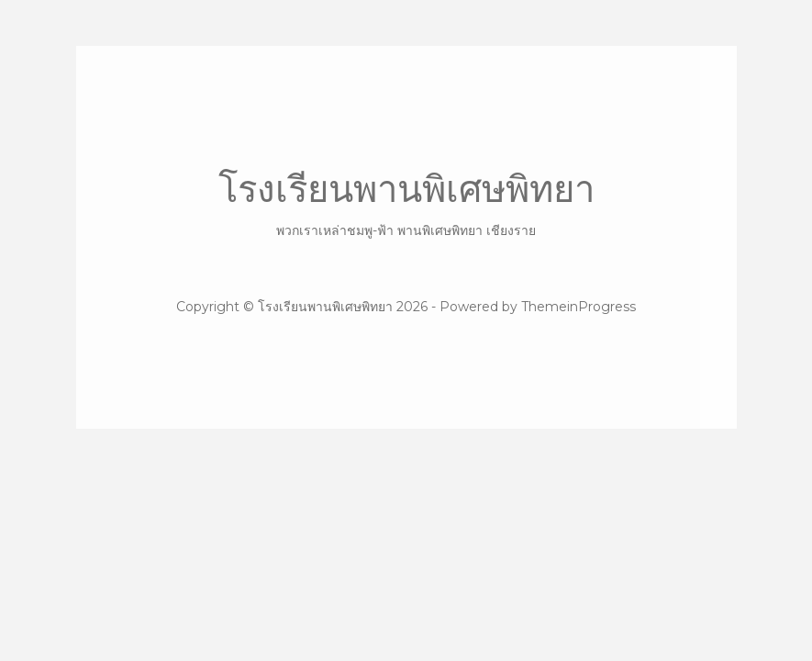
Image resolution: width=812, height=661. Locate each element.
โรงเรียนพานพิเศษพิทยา (406, 203)
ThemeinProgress (578, 307)
